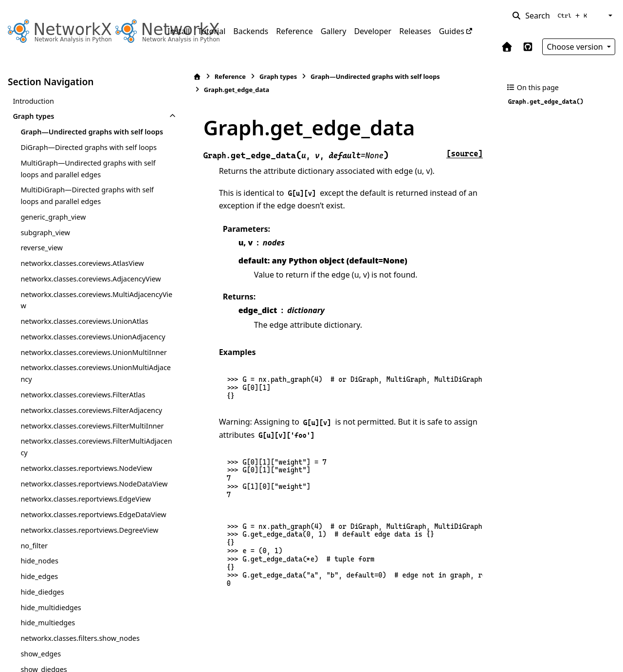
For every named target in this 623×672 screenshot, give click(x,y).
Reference (294, 31)
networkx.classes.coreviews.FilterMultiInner (84, 501)
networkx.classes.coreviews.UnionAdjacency (83, 377)
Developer (373, 31)
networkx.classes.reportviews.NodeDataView (84, 582)
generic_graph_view (53, 240)
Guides (452, 31)
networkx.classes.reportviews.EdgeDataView (84, 636)
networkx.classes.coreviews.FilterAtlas (83, 453)
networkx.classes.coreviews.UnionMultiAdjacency (85, 431)
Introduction (33, 101)
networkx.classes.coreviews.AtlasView (82, 287)
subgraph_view (45, 255)
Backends (251, 31)
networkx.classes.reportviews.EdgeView (83, 609)
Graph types (33, 116)
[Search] (551, 16)
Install (179, 31)
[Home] (173, 77)
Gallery (334, 31)
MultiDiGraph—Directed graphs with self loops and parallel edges (80, 219)
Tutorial (211, 31)
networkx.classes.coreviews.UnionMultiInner (85, 404)
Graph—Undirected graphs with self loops (82, 138)
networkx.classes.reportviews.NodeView (83, 555)
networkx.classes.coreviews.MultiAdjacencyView (84, 335)
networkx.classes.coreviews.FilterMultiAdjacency (83, 528)
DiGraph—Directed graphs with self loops (79, 165)
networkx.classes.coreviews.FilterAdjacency (84, 474)
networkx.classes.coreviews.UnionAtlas (84, 356)
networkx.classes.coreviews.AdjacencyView (83, 308)
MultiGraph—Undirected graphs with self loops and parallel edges (81, 192)
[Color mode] (609, 16)
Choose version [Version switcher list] (576, 47)
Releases (415, 31)
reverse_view (41, 271)
